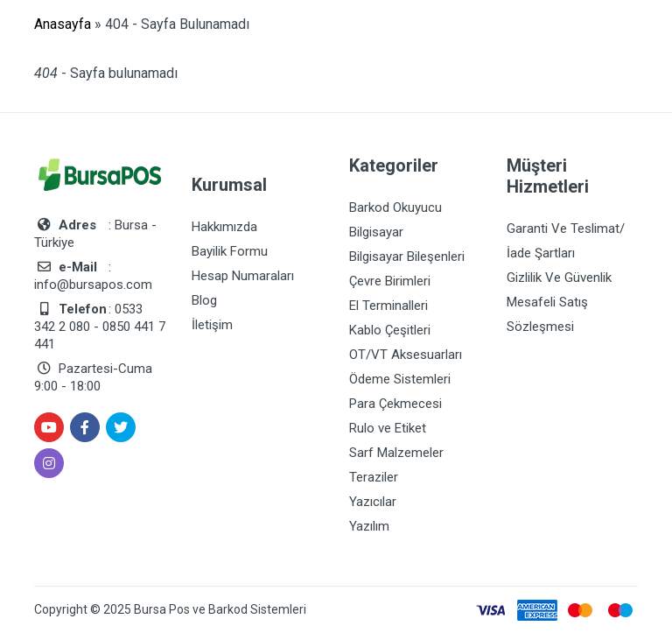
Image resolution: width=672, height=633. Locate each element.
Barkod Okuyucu (395, 207)
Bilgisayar (376, 232)
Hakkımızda (224, 227)
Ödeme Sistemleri (400, 379)
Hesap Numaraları (243, 276)
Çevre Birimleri (390, 281)
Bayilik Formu (230, 251)
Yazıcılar (373, 502)
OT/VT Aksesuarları (406, 355)
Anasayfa (63, 24)
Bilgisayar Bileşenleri (407, 257)
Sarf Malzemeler (396, 453)
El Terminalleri (388, 306)
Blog (204, 300)
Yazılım (369, 526)
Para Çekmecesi (395, 404)
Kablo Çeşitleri (390, 330)
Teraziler (374, 477)
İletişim (212, 325)
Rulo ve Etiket (388, 428)
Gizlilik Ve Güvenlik (559, 278)
